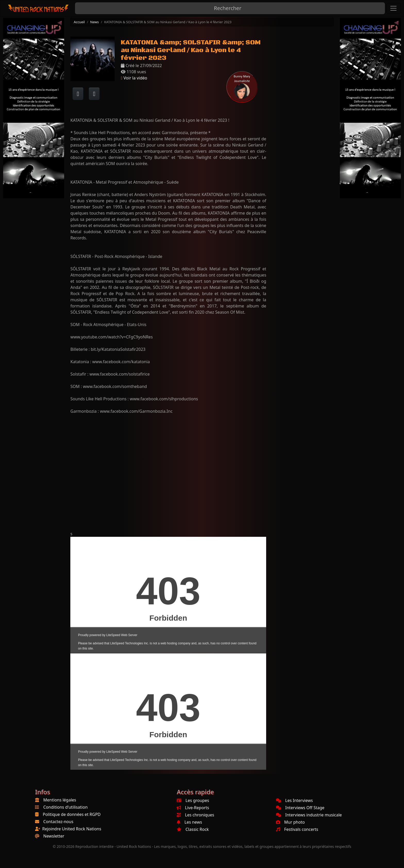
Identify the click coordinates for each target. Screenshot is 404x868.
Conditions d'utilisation (65, 807)
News (94, 22)
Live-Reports (193, 808)
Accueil (79, 22)
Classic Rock (193, 829)
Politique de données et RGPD (72, 814)
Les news (189, 822)
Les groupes (193, 800)
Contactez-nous (58, 822)
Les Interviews (294, 800)
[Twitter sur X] (94, 94)
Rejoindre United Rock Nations (72, 829)
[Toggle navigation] (393, 8)
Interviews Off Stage (300, 808)
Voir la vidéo (134, 78)
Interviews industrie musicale (309, 815)
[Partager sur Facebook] (78, 94)
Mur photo (290, 822)
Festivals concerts (297, 829)
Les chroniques (195, 815)
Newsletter (54, 836)
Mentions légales (60, 800)
